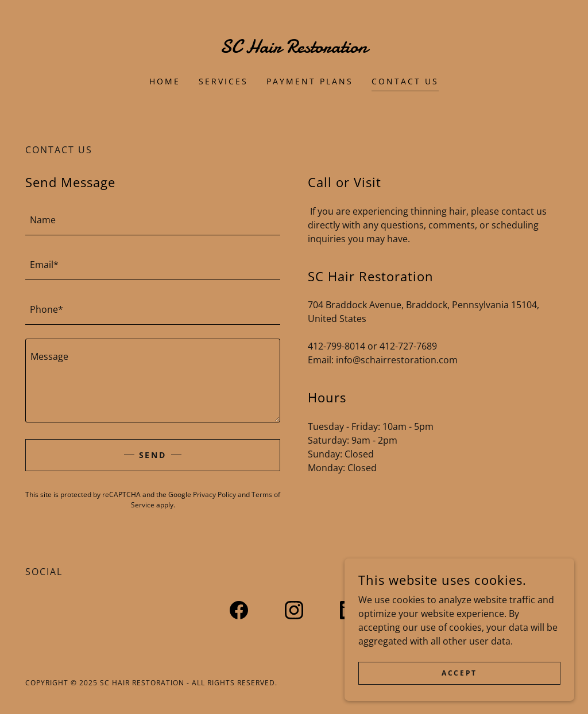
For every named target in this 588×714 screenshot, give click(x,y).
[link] (294, 49)
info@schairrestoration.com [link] (397, 360)
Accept (459, 673)
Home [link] (165, 81)
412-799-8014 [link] (336, 346)
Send (153, 455)
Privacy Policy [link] (214, 494)
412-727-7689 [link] (408, 346)
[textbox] (153, 220)
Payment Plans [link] (310, 81)
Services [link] (223, 81)
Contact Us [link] (405, 81)
